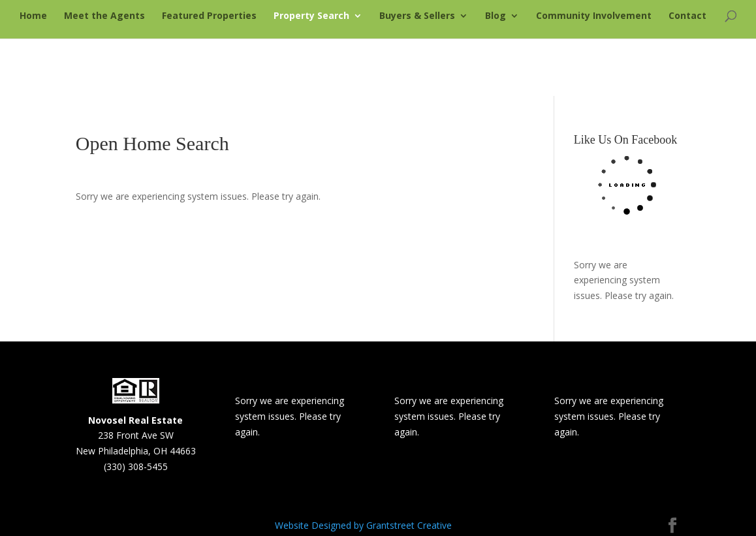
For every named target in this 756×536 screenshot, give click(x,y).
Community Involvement (594, 16)
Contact (687, 16)
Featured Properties (209, 16)
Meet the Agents (104, 16)
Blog (496, 16)
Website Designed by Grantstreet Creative (363, 525)
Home (33, 16)
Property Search (311, 16)
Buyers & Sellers (417, 16)
